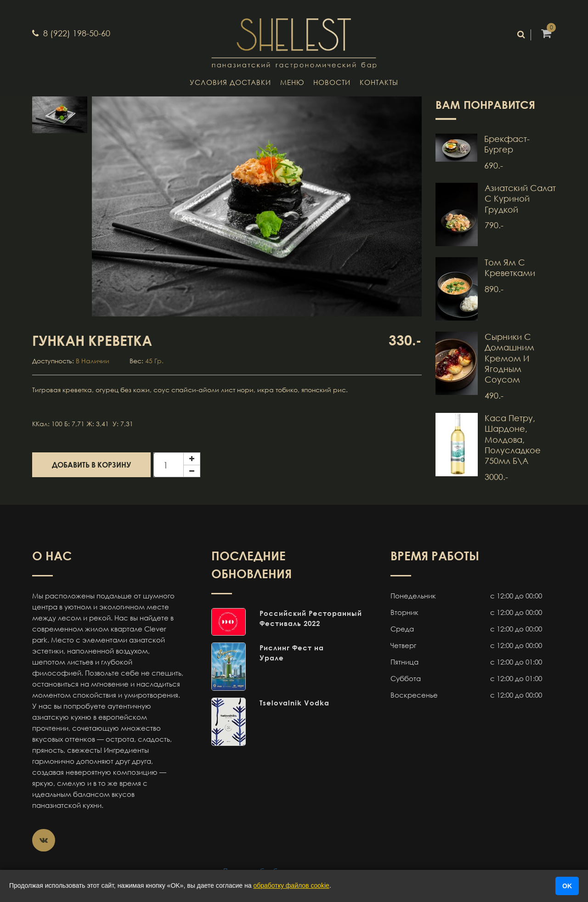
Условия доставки (230, 82)
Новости (332, 82)
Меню (292, 82)
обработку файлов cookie (291, 885)
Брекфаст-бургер (507, 144)
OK (567, 886)
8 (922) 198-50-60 (76, 33)
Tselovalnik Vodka (294, 703)
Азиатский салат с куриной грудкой (520, 199)
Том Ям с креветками (510, 268)
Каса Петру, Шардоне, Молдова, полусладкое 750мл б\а (513, 440)
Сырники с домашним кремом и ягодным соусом (509, 358)
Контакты (379, 82)
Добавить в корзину (91, 465)
